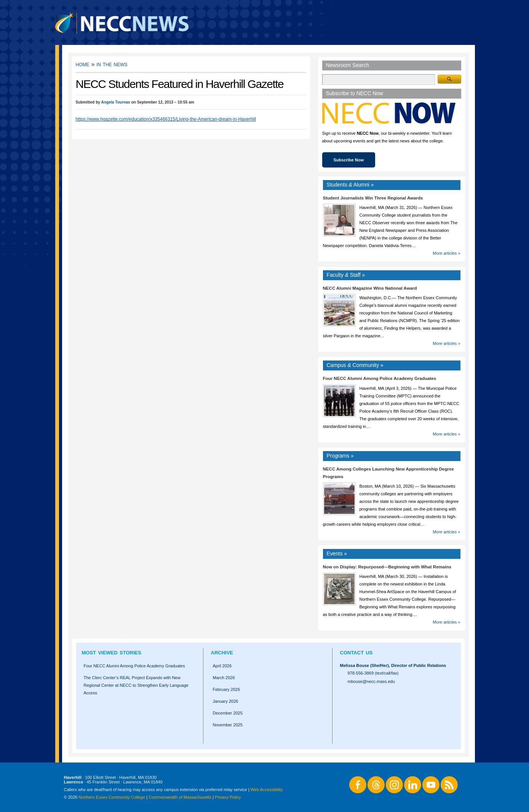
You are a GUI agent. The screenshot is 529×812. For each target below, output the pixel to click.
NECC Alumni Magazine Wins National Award (370, 288)
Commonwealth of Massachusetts (180, 797)
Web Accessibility (267, 790)
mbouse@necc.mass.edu (371, 681)
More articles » (446, 253)
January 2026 (226, 701)
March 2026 (224, 678)
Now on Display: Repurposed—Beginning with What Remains (387, 567)
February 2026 (227, 689)
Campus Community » (355, 365)
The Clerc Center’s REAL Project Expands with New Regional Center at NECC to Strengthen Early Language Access (136, 685)
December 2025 (228, 713)
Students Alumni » (350, 185)
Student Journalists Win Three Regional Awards (373, 198)
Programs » (340, 456)
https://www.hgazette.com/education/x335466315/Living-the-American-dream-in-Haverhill (166, 119)
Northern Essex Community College (112, 797)
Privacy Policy (228, 797)
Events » (337, 554)
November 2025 (228, 725)
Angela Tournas (115, 102)
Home (83, 64)
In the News (112, 64)
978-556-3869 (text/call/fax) (373, 673)
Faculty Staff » (346, 275)
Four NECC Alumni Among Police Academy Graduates (380, 378)
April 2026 (222, 666)
